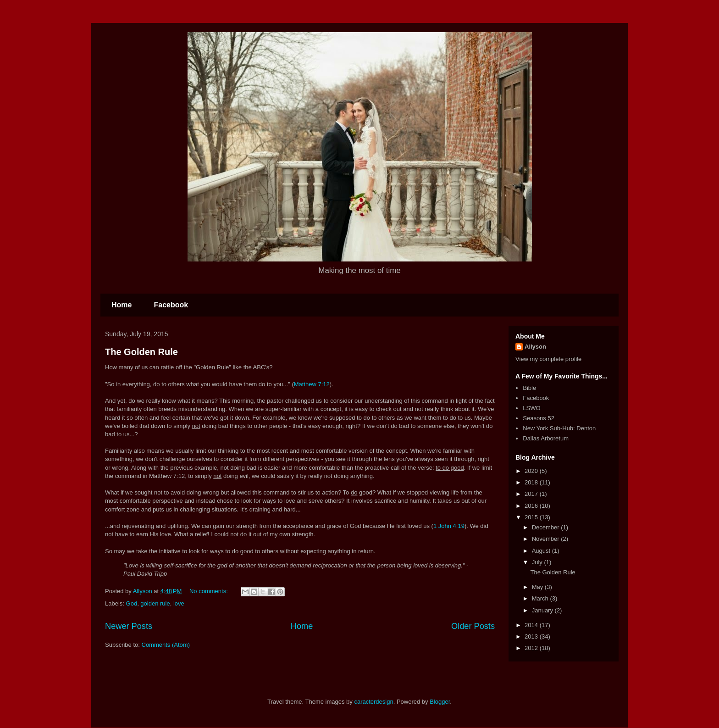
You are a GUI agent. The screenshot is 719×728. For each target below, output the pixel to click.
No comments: (209, 591)
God (132, 603)
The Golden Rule (141, 352)
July (538, 562)
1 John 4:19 (449, 526)
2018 (532, 482)
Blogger (440, 702)
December (547, 527)
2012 (532, 648)
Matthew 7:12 (312, 384)
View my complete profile (548, 359)
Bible (529, 388)
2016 (532, 506)
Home (122, 305)
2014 (532, 625)
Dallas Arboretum (546, 438)
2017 (532, 494)
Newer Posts (129, 626)
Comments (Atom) (166, 645)
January (543, 610)
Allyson (535, 347)
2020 (532, 471)
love (179, 603)
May (538, 587)
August (542, 551)
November (547, 539)
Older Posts (473, 626)
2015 (532, 517)
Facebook (171, 305)
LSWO (531, 408)
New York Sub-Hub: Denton (559, 428)
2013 (532, 636)
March (541, 598)
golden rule (155, 603)
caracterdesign (373, 702)
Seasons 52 (539, 418)
